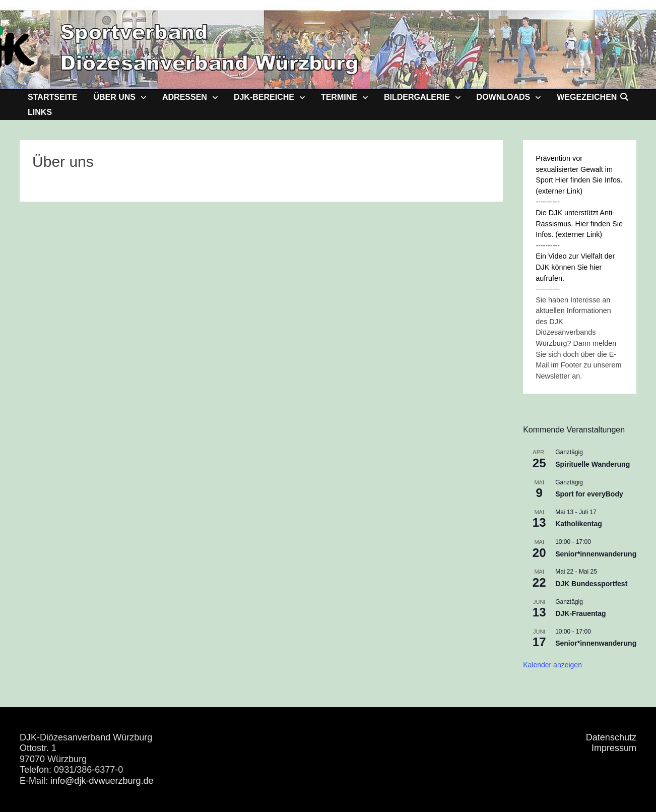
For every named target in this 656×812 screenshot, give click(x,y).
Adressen (185, 97)
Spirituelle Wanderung (593, 464)
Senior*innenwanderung (596, 554)
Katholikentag (579, 524)
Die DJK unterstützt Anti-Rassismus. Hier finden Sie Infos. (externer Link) (579, 224)
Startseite (52, 97)
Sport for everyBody (589, 494)
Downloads (504, 97)
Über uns (114, 97)
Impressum (614, 748)
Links (40, 112)
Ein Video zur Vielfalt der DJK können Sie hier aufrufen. (575, 267)
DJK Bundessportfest (591, 584)
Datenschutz (611, 737)
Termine (339, 97)
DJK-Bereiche (264, 97)
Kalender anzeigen (552, 665)
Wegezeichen (587, 97)
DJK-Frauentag (580, 613)
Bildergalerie (417, 97)
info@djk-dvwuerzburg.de (102, 781)
